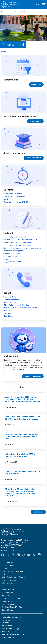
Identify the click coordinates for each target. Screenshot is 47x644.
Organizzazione (8, 565)
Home (3, 12)
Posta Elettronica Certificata (12, 571)
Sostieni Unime (7, 610)
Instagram (13, 555)
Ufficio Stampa (7, 583)
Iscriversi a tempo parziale (14, 251)
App (39, 555)
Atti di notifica (7, 626)
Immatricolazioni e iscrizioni (14, 237)
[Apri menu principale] (43, 4)
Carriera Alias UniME (12, 253)
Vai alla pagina (35, 121)
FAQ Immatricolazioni (12, 262)
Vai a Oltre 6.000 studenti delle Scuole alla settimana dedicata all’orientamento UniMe (23, 440)
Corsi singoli (8, 199)
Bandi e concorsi (8, 590)
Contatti (5, 568)
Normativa (6, 623)
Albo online (6, 596)
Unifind (4, 574)
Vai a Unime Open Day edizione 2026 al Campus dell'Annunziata (23, 458)
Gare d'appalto (7, 593)
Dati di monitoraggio (9, 637)
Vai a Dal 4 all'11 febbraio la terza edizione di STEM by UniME (23, 476)
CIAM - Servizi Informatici (11, 599)
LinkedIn (18, 555)
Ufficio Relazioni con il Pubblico (16, 305)
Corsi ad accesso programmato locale (19, 243)
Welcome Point (10, 297)
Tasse (6, 259)
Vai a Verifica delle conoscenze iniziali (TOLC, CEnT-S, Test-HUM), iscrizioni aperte (23, 421)
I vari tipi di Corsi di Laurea (14, 196)
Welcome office (10, 302)
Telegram (34, 555)
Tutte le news (38, 512)
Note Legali (6, 620)
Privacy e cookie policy (10, 632)
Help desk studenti (11, 316)
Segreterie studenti (11, 300)
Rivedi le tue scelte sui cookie (13, 634)
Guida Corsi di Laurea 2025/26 (16, 202)
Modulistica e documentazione (16, 256)
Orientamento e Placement (14, 194)
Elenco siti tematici (9, 604)
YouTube (29, 555)
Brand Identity (7, 601)
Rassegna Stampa (9, 580)
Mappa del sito (7, 563)
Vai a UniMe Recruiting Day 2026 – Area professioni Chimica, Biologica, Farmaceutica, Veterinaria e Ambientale (23, 402)
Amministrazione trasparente (13, 617)
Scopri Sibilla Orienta (33, 376)
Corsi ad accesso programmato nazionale (20, 240)
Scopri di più (36, 85)
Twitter (8, 555)
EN (38, 5)
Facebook (3, 555)
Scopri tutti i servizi (34, 158)
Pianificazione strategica (11, 629)
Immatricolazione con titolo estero (17, 245)
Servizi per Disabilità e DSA (12, 607)
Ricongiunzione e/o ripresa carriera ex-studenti (22, 248)
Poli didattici (8, 313)
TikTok (24, 555)
